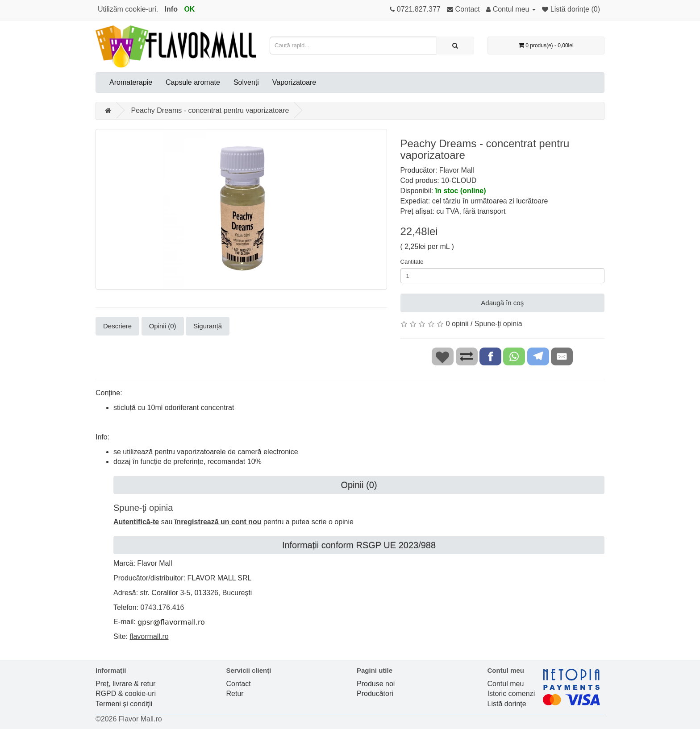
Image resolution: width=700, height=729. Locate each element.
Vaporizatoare (294, 82)
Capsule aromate (193, 82)
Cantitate (412, 262)
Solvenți (246, 82)
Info (171, 9)
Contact (239, 684)
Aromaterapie (131, 82)
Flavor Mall (457, 170)
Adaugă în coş (502, 303)
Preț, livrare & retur (125, 684)
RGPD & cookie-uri (126, 694)
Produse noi (376, 684)
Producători (375, 694)
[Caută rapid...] (455, 46)
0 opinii (457, 324)
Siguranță (208, 326)
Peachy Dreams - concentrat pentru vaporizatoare (210, 110)
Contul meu (506, 684)
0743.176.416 (162, 607)
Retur (235, 694)
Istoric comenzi (511, 694)
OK (189, 9)
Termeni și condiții (124, 704)
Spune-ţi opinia (498, 324)
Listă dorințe (507, 704)
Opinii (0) (163, 326)
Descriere (117, 326)
